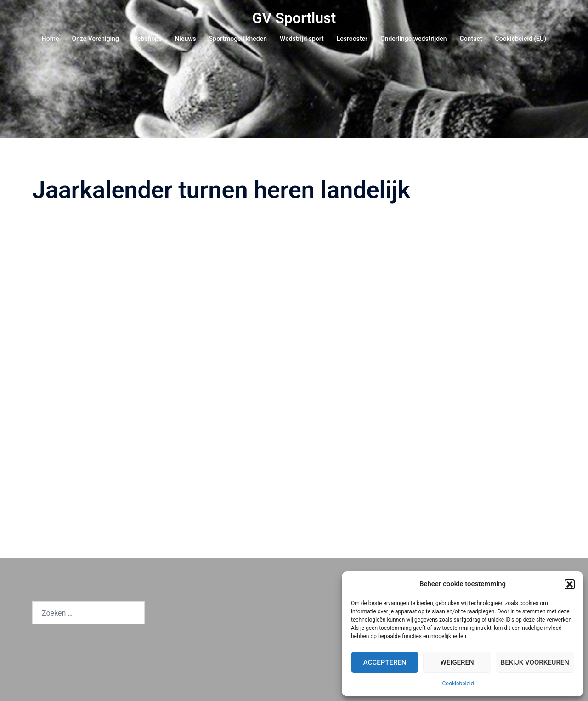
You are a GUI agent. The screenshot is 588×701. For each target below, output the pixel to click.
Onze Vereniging (95, 39)
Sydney (194, 685)
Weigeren (457, 662)
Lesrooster (352, 39)
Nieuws (185, 39)
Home (51, 39)
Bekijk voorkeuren (535, 662)
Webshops (147, 39)
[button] (570, 584)
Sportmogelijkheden (238, 39)
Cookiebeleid (458, 684)
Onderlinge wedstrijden (413, 39)
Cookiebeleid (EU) (521, 39)
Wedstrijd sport (302, 39)
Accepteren (385, 662)
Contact (471, 39)
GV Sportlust (294, 18)
